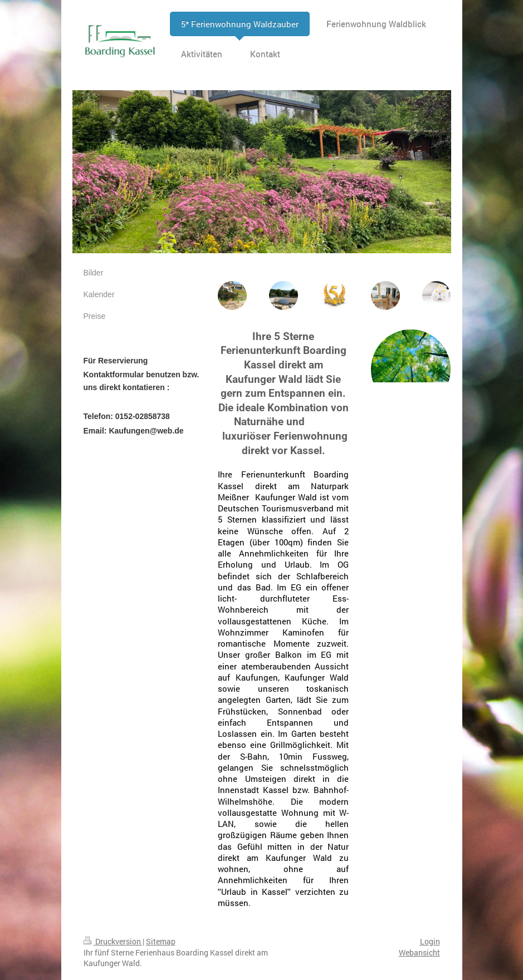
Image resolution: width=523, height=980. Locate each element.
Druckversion (113, 941)
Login (430, 941)
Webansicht (419, 952)
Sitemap (161, 941)
